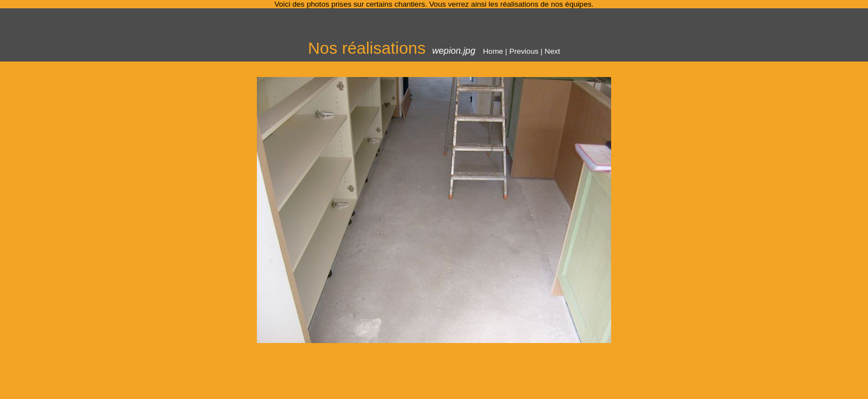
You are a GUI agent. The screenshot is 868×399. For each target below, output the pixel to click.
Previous (524, 51)
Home (493, 51)
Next (552, 51)
